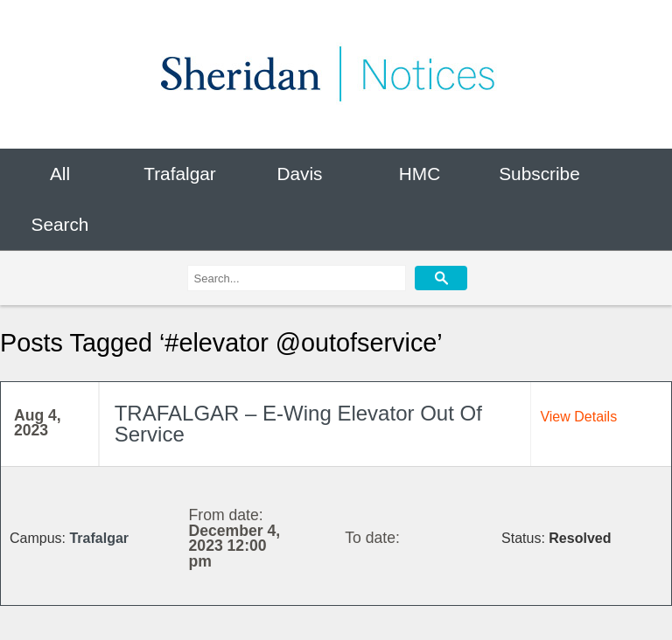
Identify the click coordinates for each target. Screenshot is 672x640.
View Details (578, 417)
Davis (299, 174)
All (60, 174)
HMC (420, 174)
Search (60, 225)
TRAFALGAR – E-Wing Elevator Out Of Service (298, 424)
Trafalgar (179, 174)
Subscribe (539, 174)
